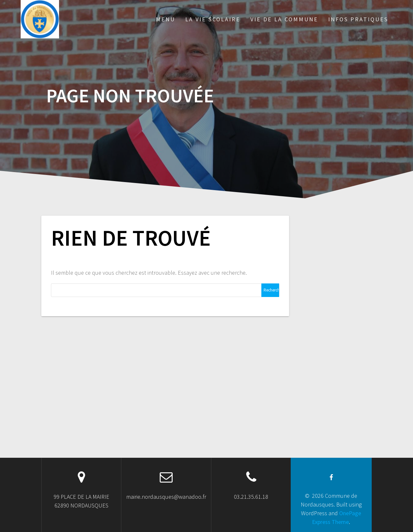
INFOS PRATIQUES (358, 19)
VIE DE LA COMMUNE (284, 19)
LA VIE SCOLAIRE (213, 19)
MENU (166, 19)
